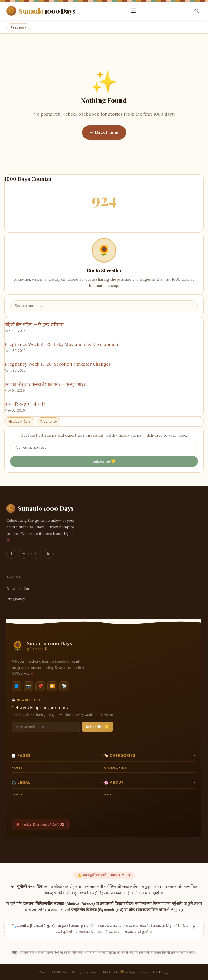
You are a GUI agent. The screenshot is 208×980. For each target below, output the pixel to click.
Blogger (165, 972)
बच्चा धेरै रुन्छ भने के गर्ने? (25, 404)
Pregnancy (48, 422)
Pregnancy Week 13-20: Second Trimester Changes (58, 364)
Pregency (18, 27)
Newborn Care (19, 422)
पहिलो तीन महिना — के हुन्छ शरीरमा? (34, 324)
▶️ (52, 686)
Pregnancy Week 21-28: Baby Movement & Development (62, 344)
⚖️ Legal (58, 783)
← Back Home (104, 132)
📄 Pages (58, 756)
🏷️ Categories (150, 756)
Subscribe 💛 (104, 461)
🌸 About (150, 783)
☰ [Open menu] (134, 11)
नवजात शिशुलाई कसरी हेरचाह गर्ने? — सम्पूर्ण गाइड (45, 384)
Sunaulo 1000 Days (40, 508)
